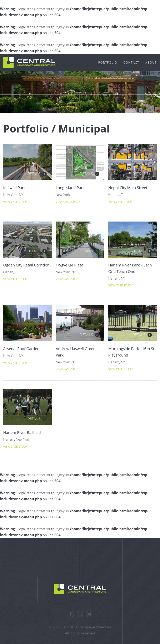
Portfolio (108, 63)
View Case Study (15, 202)
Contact (131, 63)
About (151, 63)
